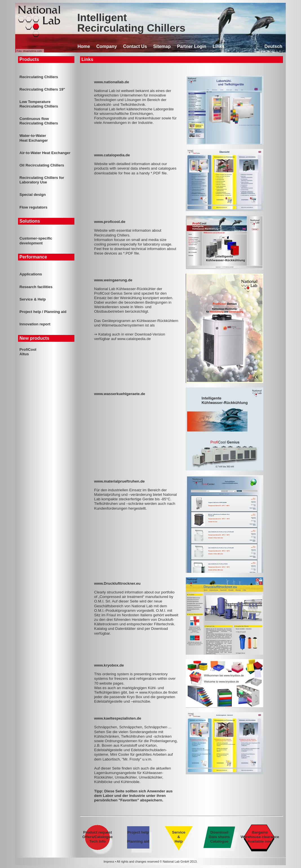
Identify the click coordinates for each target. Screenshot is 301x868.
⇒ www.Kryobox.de (151, 692)
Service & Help (179, 837)
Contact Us (135, 46)
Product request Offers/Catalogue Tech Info (98, 837)
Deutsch (273, 46)
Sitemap (162, 46)
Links (218, 46)
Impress (109, 862)
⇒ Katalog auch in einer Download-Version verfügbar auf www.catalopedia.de (130, 337)
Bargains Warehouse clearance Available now (260, 837)
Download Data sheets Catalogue (219, 837)
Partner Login (192, 46)
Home (84, 46)
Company (107, 46)
